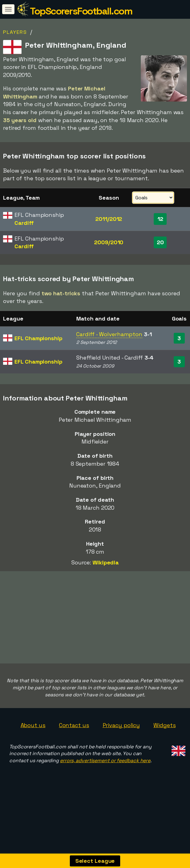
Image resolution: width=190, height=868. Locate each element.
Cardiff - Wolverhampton (109, 334)
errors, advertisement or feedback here (105, 781)
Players (15, 32)
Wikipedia (106, 562)
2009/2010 (109, 242)
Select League (95, 861)
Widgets (164, 745)
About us (33, 745)
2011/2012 (109, 219)
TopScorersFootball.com (81, 11)
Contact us (74, 745)
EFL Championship (38, 338)
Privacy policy (121, 745)
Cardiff (24, 223)
